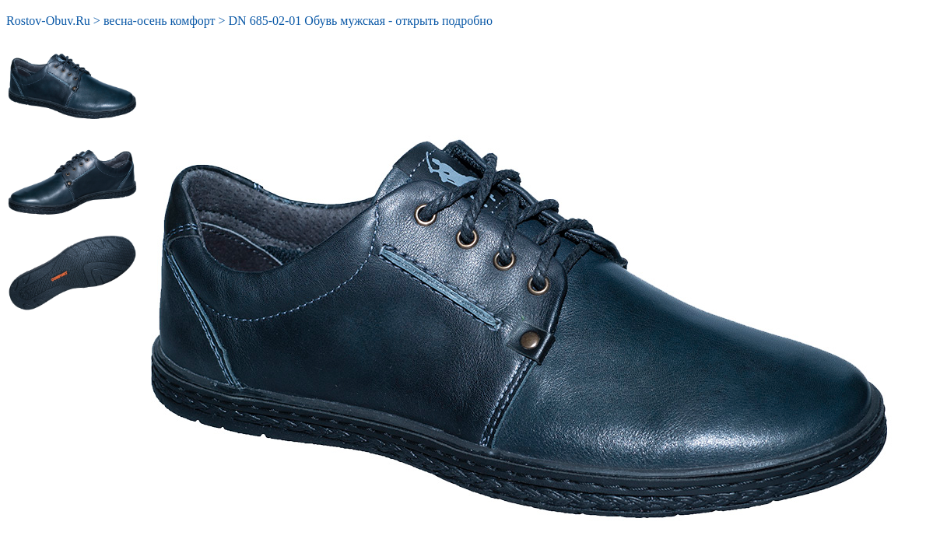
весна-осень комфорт (160, 21)
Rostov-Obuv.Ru (48, 21)
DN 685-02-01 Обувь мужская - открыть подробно (361, 21)
